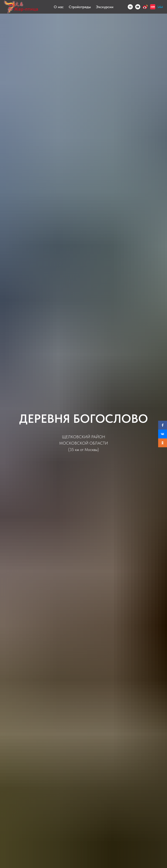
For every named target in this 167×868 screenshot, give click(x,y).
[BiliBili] (160, 7)
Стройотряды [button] (80, 7)
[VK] (130, 7)
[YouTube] (138, 7)
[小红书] (153, 7)
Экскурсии (105, 7)
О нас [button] (59, 7)
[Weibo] (145, 7)
